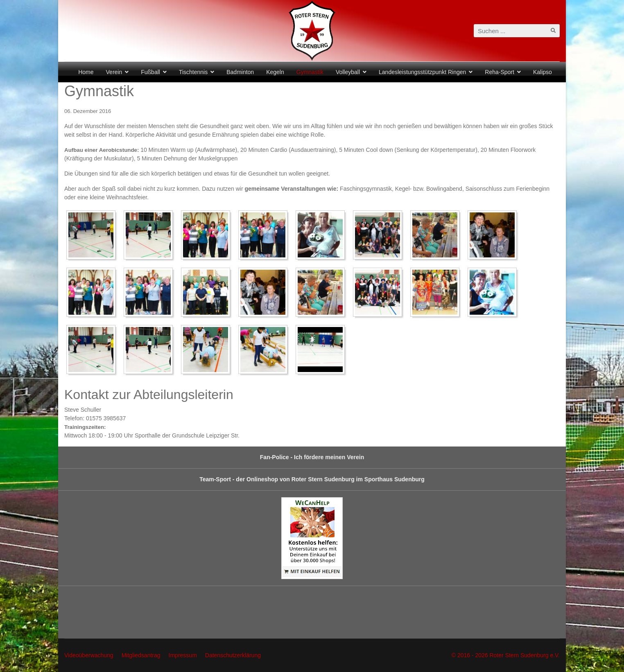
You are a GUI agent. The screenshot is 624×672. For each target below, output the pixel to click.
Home (86, 72)
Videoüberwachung (89, 655)
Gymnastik (310, 72)
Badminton (240, 72)
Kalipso (543, 72)
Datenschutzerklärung (233, 655)
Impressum (183, 655)
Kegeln (275, 72)
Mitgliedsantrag (141, 655)
